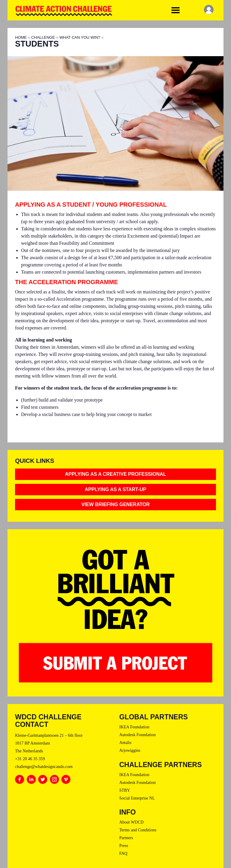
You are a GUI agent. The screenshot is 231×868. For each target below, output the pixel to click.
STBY (125, 790)
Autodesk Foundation (138, 735)
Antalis (125, 743)
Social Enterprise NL (137, 798)
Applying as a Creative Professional (115, 474)
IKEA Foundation (134, 727)
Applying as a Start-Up (115, 489)
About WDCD (132, 822)
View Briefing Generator (116, 504)
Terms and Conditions (138, 830)
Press (124, 846)
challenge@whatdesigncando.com (44, 767)
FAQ (123, 853)
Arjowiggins (130, 750)
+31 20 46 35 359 (30, 759)
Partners (126, 838)
